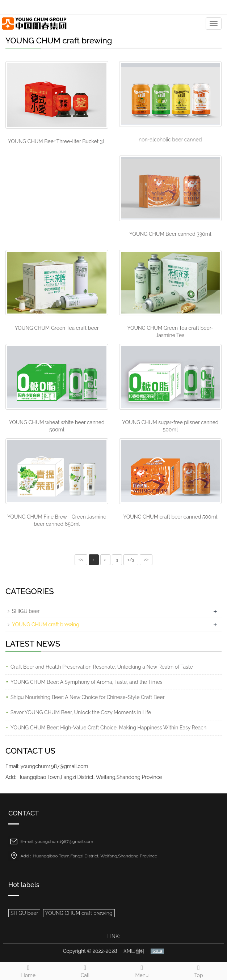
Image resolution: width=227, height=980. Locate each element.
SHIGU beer (26, 611)
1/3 (131, 560)
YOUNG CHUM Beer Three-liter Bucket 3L (57, 141)
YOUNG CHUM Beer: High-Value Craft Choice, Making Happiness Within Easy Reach (108, 728)
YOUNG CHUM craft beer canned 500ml (170, 517)
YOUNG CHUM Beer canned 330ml (170, 234)
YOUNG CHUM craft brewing (46, 625)
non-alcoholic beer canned (170, 140)
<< (81, 560)
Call (85, 970)
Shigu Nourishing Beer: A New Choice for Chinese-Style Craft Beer (88, 697)
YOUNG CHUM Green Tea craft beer (57, 328)
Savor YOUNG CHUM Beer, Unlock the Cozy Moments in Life (81, 712)
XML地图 (134, 951)
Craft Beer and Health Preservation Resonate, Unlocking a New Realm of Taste (102, 667)
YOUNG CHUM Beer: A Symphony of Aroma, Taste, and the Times (87, 682)
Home (28, 970)
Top (199, 970)
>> (146, 560)
